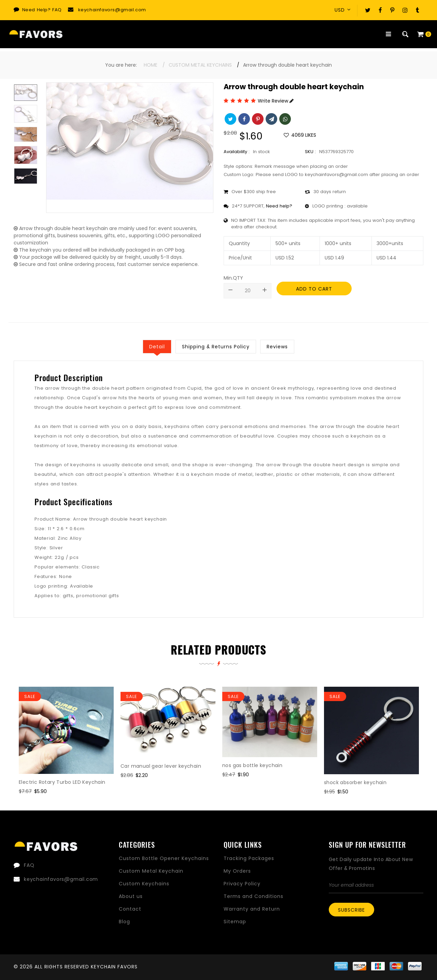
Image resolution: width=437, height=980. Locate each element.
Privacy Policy (242, 884)
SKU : (310, 152)
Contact (130, 909)
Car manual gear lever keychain (161, 766)
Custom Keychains (144, 884)
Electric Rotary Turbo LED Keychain (62, 782)
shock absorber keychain (355, 782)
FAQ (57, 10)
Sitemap (235, 922)
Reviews (277, 347)
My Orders (237, 871)
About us (131, 896)
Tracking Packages (249, 858)
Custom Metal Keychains (200, 65)
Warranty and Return (252, 909)
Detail (157, 347)
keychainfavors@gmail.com (112, 10)
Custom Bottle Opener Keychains (164, 858)
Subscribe (351, 910)
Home (151, 65)
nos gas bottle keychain (252, 765)
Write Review (276, 101)
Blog (124, 922)
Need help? (279, 206)
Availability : (237, 152)
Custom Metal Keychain (151, 871)
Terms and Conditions (253, 896)
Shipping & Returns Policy (216, 347)
